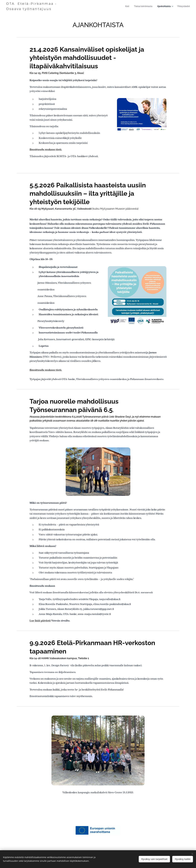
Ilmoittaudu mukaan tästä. (46, 149)
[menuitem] (129, 6)
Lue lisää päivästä (40, 621)
